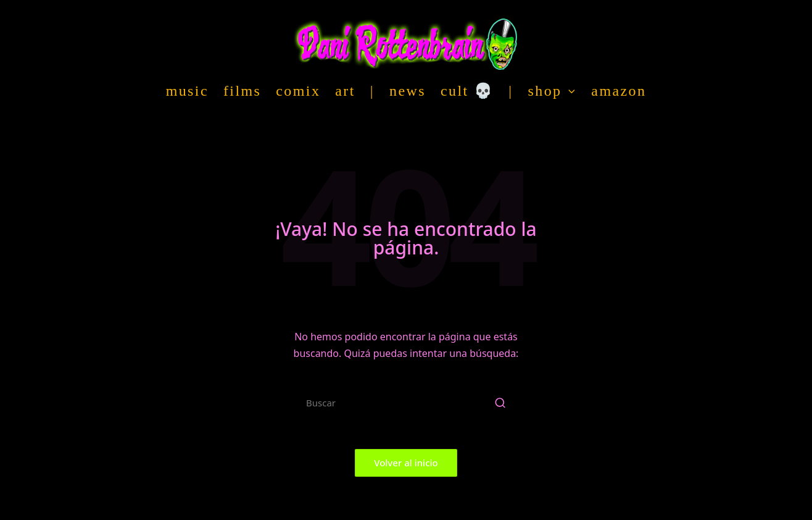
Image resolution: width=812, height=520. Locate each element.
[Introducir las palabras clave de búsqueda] (406, 403)
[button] (500, 403)
